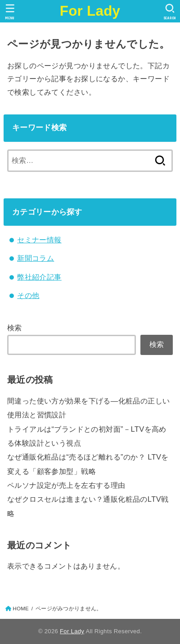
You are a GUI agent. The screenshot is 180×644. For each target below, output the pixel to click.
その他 (28, 295)
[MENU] (10, 12)
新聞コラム (36, 258)
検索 (15, 328)
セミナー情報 (39, 240)
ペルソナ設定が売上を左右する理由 (66, 485)
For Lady (90, 11)
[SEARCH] (170, 12)
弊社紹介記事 (39, 277)
